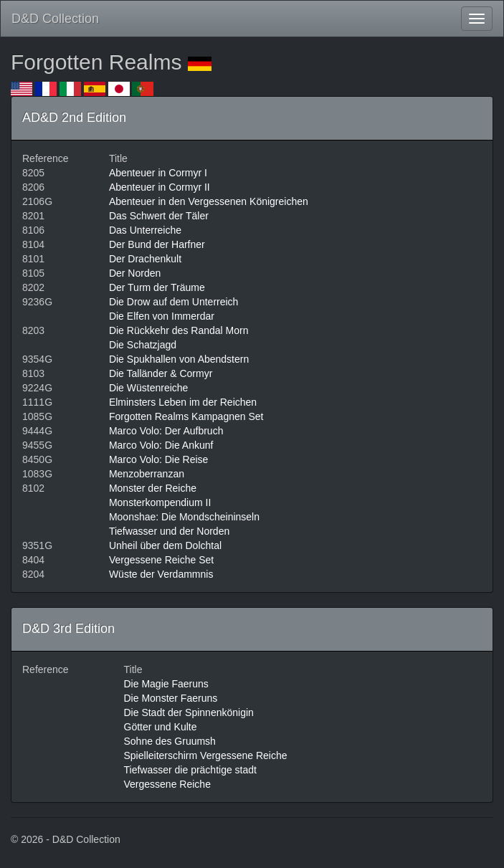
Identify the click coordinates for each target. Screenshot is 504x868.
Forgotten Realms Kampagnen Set (186, 416)
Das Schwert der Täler (159, 216)
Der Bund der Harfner (157, 244)
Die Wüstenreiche (149, 388)
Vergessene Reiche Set (161, 560)
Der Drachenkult (145, 259)
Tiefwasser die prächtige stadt (190, 770)
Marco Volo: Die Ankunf (161, 445)
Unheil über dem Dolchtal (165, 545)
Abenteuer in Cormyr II (160, 187)
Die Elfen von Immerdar (162, 316)
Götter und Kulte (161, 727)
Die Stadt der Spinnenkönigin (189, 712)
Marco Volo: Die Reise (159, 459)
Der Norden (135, 273)
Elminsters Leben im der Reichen (183, 402)
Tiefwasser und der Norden (169, 531)
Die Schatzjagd (143, 345)
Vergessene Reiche (167, 784)
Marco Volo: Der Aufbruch (166, 431)
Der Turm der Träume (157, 287)
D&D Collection (55, 19)
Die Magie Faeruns (166, 684)
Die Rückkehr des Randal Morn (179, 330)
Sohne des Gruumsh (170, 741)
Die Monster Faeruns (171, 698)
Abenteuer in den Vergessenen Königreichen (209, 201)
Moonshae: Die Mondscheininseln (184, 517)
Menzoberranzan (147, 474)
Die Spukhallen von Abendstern (179, 359)
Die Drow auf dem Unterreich (174, 302)
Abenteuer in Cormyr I (158, 173)
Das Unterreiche (145, 230)
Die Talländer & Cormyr (161, 373)
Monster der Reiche (153, 488)
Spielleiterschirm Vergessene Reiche (206, 755)
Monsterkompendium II (160, 502)
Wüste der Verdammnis (161, 574)
